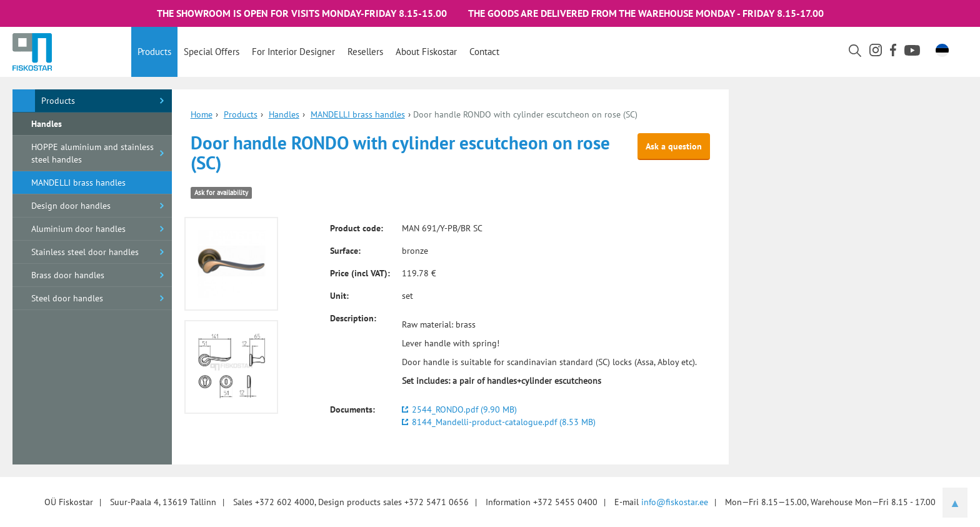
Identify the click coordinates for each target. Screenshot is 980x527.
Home (202, 114)
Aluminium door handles (78, 229)
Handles (47, 124)
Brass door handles (68, 275)
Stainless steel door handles (85, 252)
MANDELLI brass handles (78, 183)
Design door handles (71, 206)
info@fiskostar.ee (675, 502)
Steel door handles (67, 298)
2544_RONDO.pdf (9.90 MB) (464, 409)
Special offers (212, 52)
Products (154, 52)
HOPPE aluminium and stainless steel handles (92, 153)
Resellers (365, 52)
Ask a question (674, 146)
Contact (484, 52)
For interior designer (293, 52)
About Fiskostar (426, 52)
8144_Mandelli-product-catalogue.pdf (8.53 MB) (504, 422)
